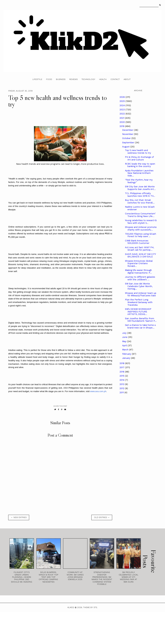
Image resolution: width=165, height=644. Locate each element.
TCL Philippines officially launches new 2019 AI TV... (140, 195)
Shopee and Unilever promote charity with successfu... (141, 228)
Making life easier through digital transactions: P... (138, 271)
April (125, 345)
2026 (123, 97)
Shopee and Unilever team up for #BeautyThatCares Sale (141, 294)
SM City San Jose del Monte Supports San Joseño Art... (140, 188)
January (127, 358)
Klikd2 (71, 607)
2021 (122, 118)
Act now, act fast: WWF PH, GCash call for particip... (139, 249)
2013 (122, 384)
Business (61, 79)
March (126, 350)
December (128, 130)
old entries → (102, 517)
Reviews (73, 79)
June (125, 337)
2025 (123, 101)
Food (49, 79)
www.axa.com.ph (98, 391)
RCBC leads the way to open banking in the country (140, 165)
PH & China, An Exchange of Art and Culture (139, 158)
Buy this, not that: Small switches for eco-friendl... (140, 201)
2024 (123, 105)
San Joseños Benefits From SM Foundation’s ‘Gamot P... (141, 320)
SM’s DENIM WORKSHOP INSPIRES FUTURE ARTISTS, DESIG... (138, 312)
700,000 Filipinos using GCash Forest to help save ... (141, 235)
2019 (122, 126)
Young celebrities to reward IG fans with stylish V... (141, 222)
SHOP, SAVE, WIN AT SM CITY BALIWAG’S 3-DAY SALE (140, 255)
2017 (122, 367)
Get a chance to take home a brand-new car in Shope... (140, 326)
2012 (122, 388)
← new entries (19, 517)
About (127, 79)
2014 (122, 380)
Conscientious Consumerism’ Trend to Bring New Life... (140, 215)
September (129, 143)
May (125, 341)
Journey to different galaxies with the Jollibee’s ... (140, 278)
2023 (123, 110)
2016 (122, 372)
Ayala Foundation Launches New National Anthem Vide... (139, 173)
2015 (122, 376)
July (125, 333)
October (127, 138)
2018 (122, 363)
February (127, 354)
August (126, 147)
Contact (115, 79)
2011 (122, 392)
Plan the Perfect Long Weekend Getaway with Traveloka (139, 302)
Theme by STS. (90, 607)
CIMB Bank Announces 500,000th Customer (137, 242)
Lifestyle (37, 79)
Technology (88, 79)
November (128, 134)
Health (103, 79)
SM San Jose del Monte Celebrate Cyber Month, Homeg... (139, 286)
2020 (123, 122)
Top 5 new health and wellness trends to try (138, 152)
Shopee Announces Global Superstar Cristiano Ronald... (139, 263)
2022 (123, 114)
